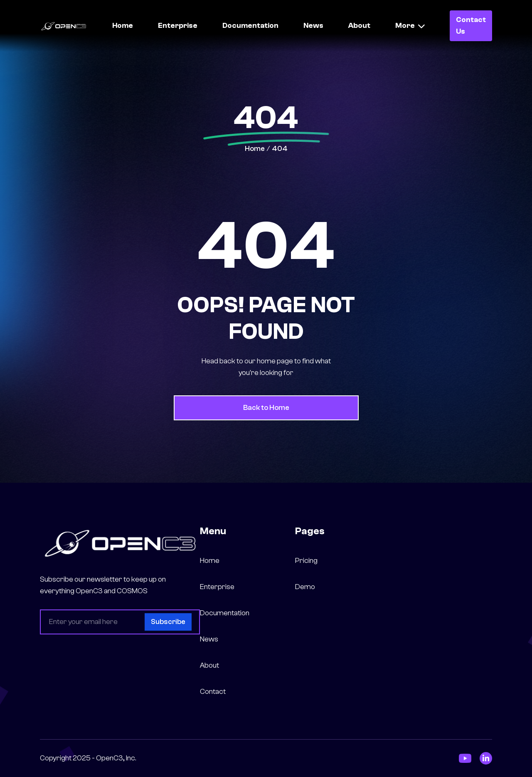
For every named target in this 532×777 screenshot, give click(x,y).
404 (280, 149)
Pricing (306, 561)
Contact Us (471, 26)
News (313, 26)
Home (123, 26)
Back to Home (266, 408)
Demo (305, 587)
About (359, 26)
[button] (410, 26)
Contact (213, 692)
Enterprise (178, 26)
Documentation (250, 26)
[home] (64, 26)
